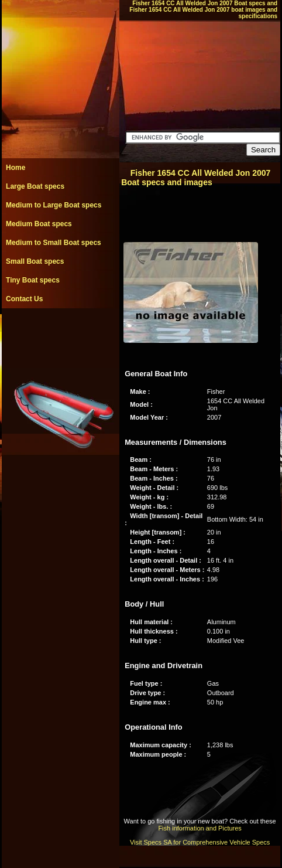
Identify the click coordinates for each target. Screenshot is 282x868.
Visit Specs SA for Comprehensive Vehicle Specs (200, 842)
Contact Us (24, 299)
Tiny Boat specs (33, 280)
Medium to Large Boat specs (54, 205)
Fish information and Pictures (200, 828)
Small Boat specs (35, 261)
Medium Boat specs (39, 224)
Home (16, 168)
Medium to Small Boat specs (54, 243)
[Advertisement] (60, 335)
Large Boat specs (35, 186)
